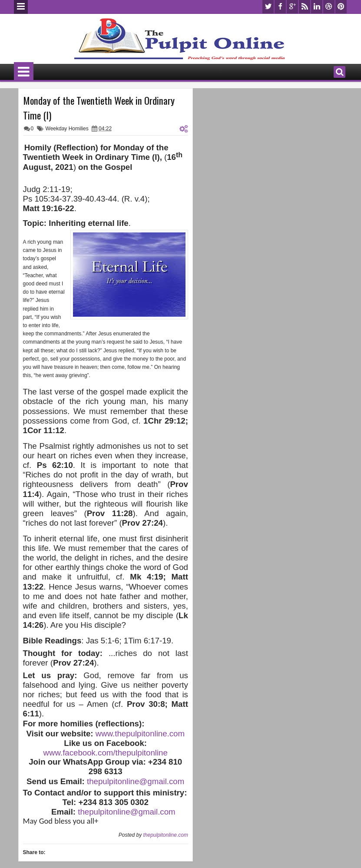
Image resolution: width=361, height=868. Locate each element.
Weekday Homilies (67, 129)
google (292, 7)
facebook (280, 7)
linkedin (317, 7)
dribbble (329, 7)
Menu (21, 7)
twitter (268, 7)
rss (305, 7)
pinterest (341, 7)
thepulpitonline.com (165, 835)
